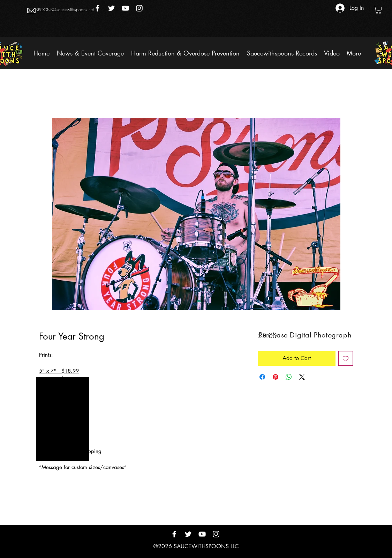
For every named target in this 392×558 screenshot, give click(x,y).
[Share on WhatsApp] (289, 377)
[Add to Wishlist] (346, 358)
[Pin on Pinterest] (276, 377)
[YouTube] (125, 8)
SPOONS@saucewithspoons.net (65, 10)
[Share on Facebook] (262, 377)
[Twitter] (111, 8)
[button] (378, 10)
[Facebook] (97, 8)
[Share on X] (302, 377)
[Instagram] (139, 8)
